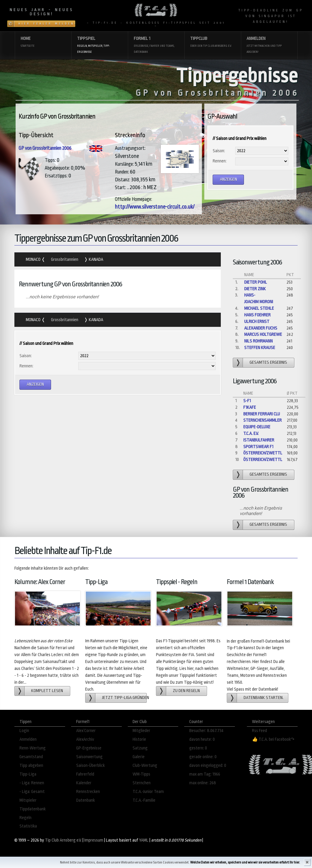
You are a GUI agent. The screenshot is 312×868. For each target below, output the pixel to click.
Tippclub (213, 42)
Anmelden (269, 45)
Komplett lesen (47, 691)
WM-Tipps (141, 774)
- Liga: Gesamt (32, 792)
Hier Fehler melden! (47, 24)
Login (24, 731)
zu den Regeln (186, 691)
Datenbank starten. (264, 698)
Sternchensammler (262, 420)
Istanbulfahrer (259, 440)
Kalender (84, 783)
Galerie (139, 757)
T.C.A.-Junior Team (148, 792)
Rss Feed (259, 731)
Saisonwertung (89, 757)
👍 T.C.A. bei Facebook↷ (273, 739)
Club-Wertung (145, 766)
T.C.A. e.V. (251, 434)
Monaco (34, 259)
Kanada (96, 259)
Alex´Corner (86, 731)
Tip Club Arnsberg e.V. (63, 840)
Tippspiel (99, 45)
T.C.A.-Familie (144, 800)
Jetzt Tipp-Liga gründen (124, 698)
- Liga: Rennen (32, 783)
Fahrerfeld (85, 774)
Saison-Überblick (90, 766)
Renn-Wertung (33, 748)
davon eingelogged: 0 (208, 766)
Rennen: (220, 161)
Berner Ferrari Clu (262, 414)
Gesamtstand (31, 757)
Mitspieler (28, 800)
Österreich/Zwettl (263, 453)
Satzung (140, 748)
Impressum (94, 840)
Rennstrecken (88, 792)
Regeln (25, 818)
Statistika (28, 826)
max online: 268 (203, 783)
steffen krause (260, 348)
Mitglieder (141, 731)
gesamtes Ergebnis (268, 362)
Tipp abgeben (31, 766)
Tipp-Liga (28, 774)
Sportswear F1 (258, 447)
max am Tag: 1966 (205, 774)
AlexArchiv (85, 739)
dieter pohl (256, 282)
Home (43, 42)
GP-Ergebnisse (89, 748)
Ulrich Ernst (257, 322)
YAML (144, 840)
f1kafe (250, 407)
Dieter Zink (255, 289)
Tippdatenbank (33, 809)
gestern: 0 (198, 748)
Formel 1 (156, 45)
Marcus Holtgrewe (263, 335)
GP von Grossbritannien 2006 (45, 148)
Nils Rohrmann (258, 341)
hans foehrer (257, 315)
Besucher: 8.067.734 (206, 731)
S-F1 (247, 401)
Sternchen (142, 783)
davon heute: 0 (202, 739)
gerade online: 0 (203, 757)
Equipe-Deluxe (257, 427)
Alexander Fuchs (261, 328)
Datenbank (85, 800)
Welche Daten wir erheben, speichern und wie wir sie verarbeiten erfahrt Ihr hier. (245, 862)
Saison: (219, 151)
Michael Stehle (259, 308)
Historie (139, 739)
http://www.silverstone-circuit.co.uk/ (155, 207)
